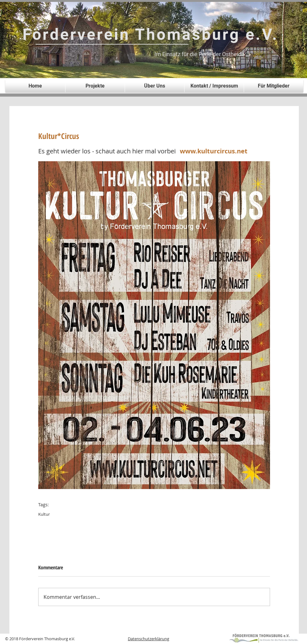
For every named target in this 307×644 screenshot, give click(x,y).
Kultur (44, 514)
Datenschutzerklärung (148, 639)
